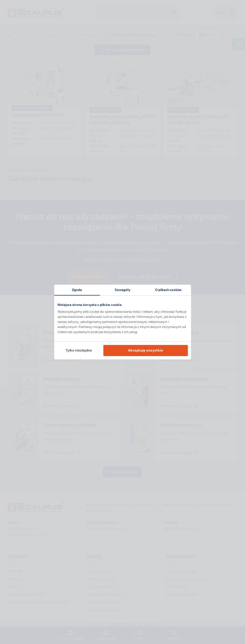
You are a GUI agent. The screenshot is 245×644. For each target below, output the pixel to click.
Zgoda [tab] (77, 290)
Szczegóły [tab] (122, 290)
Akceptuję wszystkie (145, 350)
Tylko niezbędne (79, 350)
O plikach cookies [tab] (168, 290)
